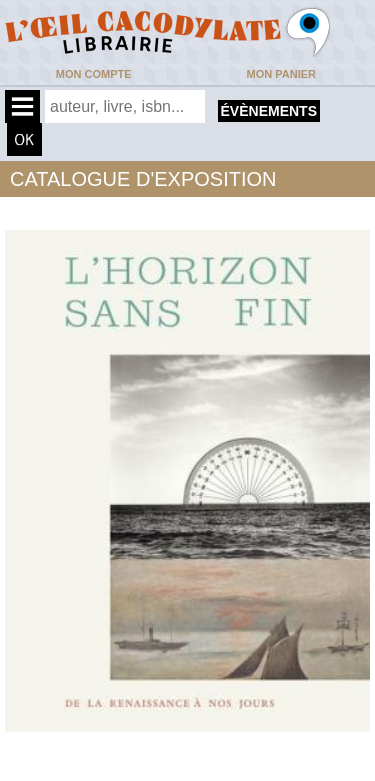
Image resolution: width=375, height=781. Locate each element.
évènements (269, 111)
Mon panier (281, 74)
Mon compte (94, 74)
